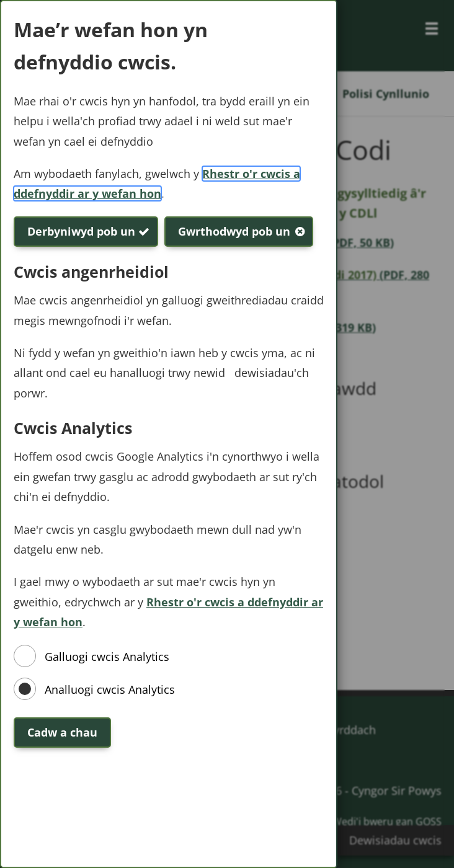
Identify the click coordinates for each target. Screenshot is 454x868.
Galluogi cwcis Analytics (107, 657)
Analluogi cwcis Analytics (110, 689)
